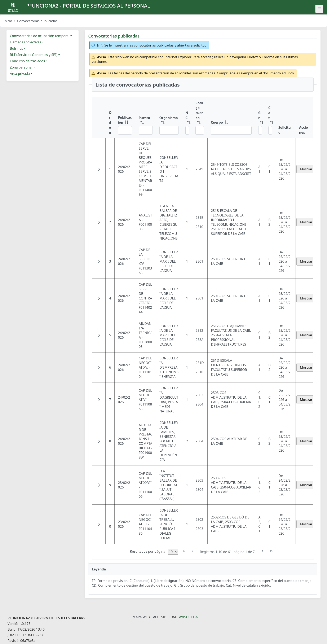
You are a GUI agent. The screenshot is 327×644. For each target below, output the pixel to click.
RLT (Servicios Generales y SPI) (34, 55)
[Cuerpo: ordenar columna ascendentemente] (231, 117)
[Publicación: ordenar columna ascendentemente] (125, 117)
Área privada (20, 74)
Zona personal (21, 67)
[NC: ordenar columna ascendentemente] (187, 117)
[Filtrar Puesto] (146, 130)
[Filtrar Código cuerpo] (200, 130)
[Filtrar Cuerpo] (231, 130)
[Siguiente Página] (263, 551)
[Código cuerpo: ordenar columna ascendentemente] (200, 117)
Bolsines (16, 48)
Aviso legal (189, 617)
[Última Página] (271, 551)
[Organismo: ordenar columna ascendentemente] (169, 117)
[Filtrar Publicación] (125, 130)
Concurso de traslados (27, 61)
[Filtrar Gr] (260, 130)
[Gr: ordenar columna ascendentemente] (260, 117)
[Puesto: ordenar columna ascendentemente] (146, 117)
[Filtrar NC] (187, 130)
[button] (99, 169)
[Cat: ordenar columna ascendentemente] (270, 117)
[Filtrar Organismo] (169, 130)
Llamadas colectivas (25, 42)
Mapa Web (141, 617)
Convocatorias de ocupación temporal (40, 36)
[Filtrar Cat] (270, 130)
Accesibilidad (165, 617)
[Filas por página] (173, 552)
